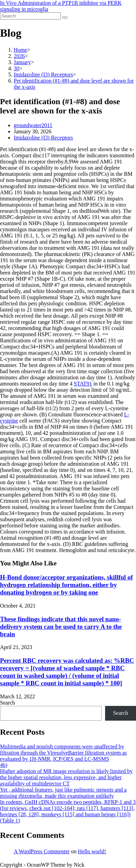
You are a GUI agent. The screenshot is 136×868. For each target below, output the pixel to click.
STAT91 (83, 384)
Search (8, 703)
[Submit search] (65, 17)
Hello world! (92, 851)
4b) (4, 765)
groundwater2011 (33, 125)
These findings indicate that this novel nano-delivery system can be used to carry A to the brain (61, 627)
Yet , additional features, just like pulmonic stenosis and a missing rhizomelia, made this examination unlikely (63, 793)
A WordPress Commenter (42, 851)
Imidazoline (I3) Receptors (43, 138)
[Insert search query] (30, 16)
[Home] (20, 50)
